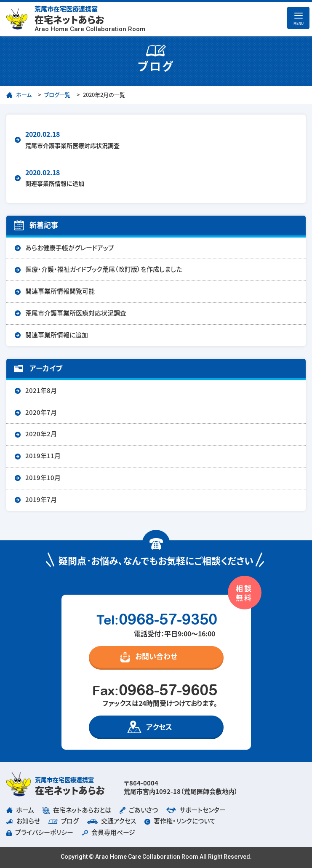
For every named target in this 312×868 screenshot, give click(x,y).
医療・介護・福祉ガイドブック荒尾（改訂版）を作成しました (104, 269)
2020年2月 (41, 434)
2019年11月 (43, 456)
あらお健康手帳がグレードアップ (70, 248)
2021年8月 (41, 391)
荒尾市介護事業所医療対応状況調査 (76, 313)
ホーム (24, 95)
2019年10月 (43, 478)
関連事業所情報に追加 (57, 335)
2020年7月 (41, 413)
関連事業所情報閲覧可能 (60, 291)
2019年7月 (41, 500)
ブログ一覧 (57, 95)
